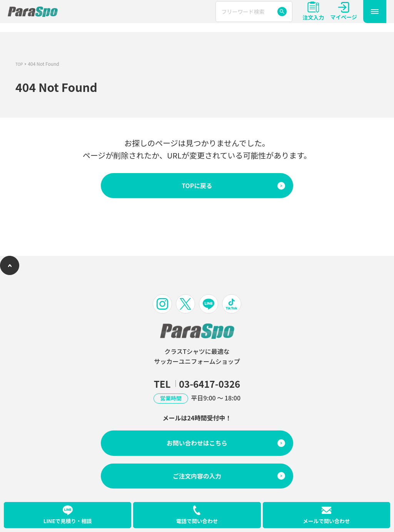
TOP (20, 64)
